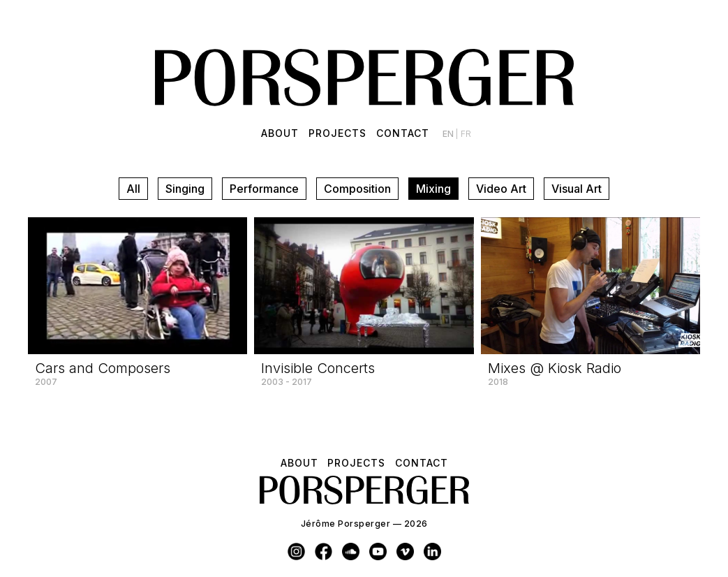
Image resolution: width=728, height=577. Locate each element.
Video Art (501, 189)
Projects (337, 133)
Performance (264, 189)
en (449, 134)
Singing (185, 189)
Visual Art (577, 189)
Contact (403, 133)
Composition (357, 189)
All (133, 189)
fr (466, 134)
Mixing (433, 189)
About (280, 133)
